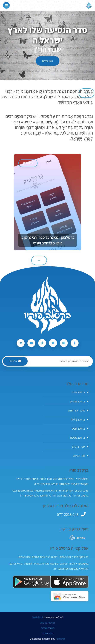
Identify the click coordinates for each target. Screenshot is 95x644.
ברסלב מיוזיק (79, 401)
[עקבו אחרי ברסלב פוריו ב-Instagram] (64, 343)
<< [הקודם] (87, 93)
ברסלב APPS (80, 420)
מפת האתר (47, 633)
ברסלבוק (28, 163)
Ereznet (61, 639)
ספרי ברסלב (80, 447)
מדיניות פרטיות (48, 623)
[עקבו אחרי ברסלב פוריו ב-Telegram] (21, 343)
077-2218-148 (68, 514)
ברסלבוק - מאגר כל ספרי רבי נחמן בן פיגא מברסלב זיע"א (47, 240)
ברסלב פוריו (80, 392)
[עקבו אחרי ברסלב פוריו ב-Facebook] (75, 343)
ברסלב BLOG (79, 438)
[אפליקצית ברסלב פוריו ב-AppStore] (70, 582)
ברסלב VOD (80, 429)
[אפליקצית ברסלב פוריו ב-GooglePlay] (32, 582)
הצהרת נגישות (47, 628)
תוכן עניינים (48, 61)
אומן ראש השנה (78, 410)
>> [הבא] (39, 260)
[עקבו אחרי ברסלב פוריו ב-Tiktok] (42, 343)
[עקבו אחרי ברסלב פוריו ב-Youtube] (31, 343)
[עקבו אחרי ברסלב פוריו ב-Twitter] (53, 343)
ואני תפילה (81, 456)
